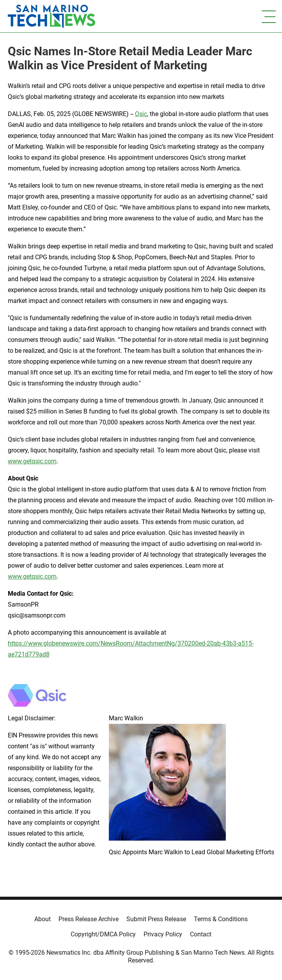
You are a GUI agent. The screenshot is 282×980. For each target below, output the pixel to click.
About (43, 919)
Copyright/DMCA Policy (103, 934)
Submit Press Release (156, 919)
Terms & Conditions (221, 919)
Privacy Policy (163, 934)
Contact (201, 934)
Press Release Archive (89, 919)
